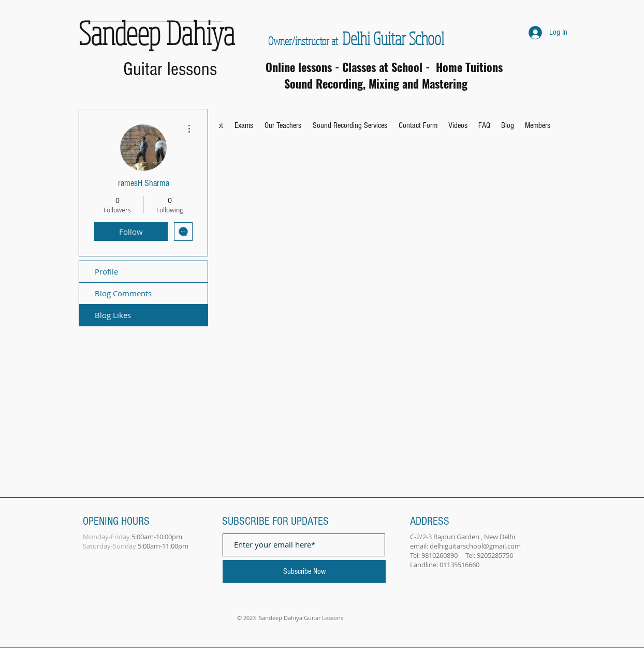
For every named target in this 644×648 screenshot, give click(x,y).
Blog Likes (113, 315)
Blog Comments (123, 293)
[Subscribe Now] (304, 571)
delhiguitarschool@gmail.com (475, 546)
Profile (106, 271)
